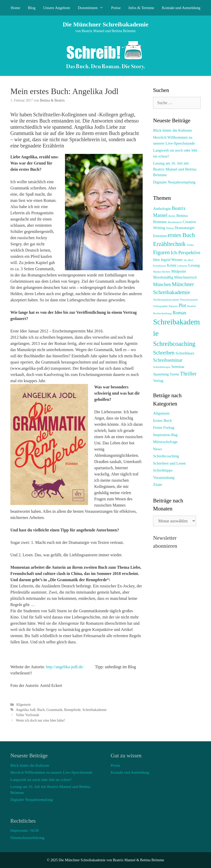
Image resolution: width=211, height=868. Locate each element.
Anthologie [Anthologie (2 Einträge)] (162, 208)
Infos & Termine (141, 8)
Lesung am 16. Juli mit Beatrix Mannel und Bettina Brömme (175, 169)
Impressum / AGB (24, 830)
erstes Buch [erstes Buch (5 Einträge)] (181, 235)
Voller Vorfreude (27, 715)
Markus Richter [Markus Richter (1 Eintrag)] (162, 272)
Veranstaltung (164, 478)
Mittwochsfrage (165, 442)
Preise (116, 8)
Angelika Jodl (26, 710)
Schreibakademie (94, 710)
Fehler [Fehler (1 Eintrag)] (190, 245)
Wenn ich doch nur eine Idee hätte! (40, 720)
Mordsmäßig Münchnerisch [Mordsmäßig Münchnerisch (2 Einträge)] (175, 277)
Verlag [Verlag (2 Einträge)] (158, 380)
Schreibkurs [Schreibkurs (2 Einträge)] (185, 353)
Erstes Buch (162, 421)
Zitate (158, 485)
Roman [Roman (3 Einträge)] (180, 313)
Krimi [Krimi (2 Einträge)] (172, 265)
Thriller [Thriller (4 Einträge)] (188, 374)
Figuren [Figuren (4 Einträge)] (161, 252)
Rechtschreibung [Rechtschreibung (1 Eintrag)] (162, 313)
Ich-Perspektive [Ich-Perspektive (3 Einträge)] (186, 253)
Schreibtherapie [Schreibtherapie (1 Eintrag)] (162, 367)
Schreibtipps (163, 470)
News (157, 449)
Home (15, 8)
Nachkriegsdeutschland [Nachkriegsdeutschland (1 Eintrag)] (166, 300)
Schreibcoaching (166, 456)
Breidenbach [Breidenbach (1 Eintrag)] (175, 222)
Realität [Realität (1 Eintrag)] (191, 306)
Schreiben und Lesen (169, 463)
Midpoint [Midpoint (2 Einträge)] (179, 271)
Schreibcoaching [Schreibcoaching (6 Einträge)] (174, 344)
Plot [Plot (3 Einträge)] (182, 305)
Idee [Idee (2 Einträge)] (156, 259)
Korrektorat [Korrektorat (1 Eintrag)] (159, 266)
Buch (41, 710)
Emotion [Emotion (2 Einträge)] (160, 236)
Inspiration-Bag (165, 435)
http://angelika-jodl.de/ (65, 667)
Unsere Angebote (57, 8)
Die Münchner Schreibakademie (105, 24)
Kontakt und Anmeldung (181, 8)
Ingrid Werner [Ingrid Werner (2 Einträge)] (172, 259)
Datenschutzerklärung (27, 838)
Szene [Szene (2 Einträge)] (174, 374)
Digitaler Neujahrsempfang (174, 182)
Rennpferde (72, 710)
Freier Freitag (164, 428)
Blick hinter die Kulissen (172, 130)
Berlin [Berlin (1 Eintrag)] (172, 216)
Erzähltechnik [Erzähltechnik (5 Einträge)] (169, 244)
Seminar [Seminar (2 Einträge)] (178, 367)
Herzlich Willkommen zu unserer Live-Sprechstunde (51, 772)
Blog (32, 8)
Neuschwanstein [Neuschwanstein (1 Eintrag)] (189, 300)
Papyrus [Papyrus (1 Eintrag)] (173, 306)
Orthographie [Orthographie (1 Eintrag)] (160, 306)
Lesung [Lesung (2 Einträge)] (194, 265)
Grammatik (54, 710)
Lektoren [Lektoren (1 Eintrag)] (182, 266)
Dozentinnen (93, 8)
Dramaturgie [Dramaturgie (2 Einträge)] (184, 228)
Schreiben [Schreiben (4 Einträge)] (164, 353)
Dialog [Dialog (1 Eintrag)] (170, 228)
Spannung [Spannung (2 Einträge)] (161, 374)
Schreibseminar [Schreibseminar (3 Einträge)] (168, 360)
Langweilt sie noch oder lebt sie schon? (41, 780)
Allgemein (23, 705)
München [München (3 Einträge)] (162, 284)
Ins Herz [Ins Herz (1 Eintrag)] (188, 260)
